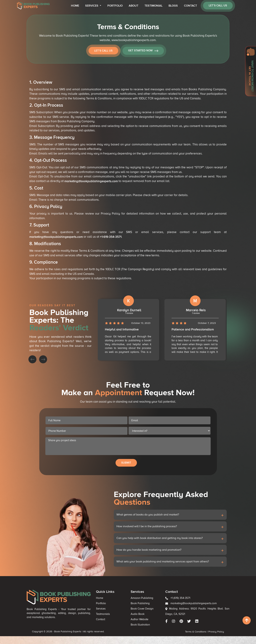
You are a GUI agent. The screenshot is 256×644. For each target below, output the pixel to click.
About (134, 6)
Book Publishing (136, 621)
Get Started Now (144, 51)
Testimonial (154, 6)
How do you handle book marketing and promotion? (143, 558)
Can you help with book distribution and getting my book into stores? (150, 550)
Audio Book (134, 628)
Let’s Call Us (104, 51)
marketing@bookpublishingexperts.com (91, 181)
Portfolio (115, 6)
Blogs (173, 6)
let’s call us (218, 6)
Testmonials (111, 628)
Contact (190, 6)
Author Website (136, 631)
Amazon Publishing (137, 617)
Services (92, 6)
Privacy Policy (187, 639)
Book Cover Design (137, 624)
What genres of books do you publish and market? (142, 533)
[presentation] (65, 349)
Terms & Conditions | (174, 639)
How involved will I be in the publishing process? (141, 542)
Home (75, 6)
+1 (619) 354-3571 (161, 617)
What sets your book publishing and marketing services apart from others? (152, 566)
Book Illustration (136, 635)
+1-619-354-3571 (111, 236)
